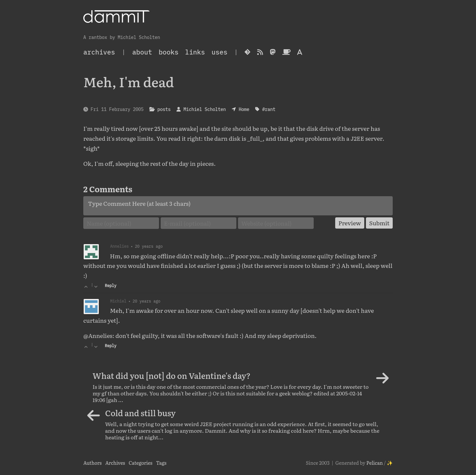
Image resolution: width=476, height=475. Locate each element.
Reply (111, 286)
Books (169, 52)
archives (99, 52)
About (142, 52)
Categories (140, 463)
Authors (93, 463)
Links (195, 52)
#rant (269, 109)
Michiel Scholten (205, 109)
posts (164, 109)
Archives (115, 463)
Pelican (375, 463)
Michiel (118, 301)
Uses (219, 52)
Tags (161, 463)
